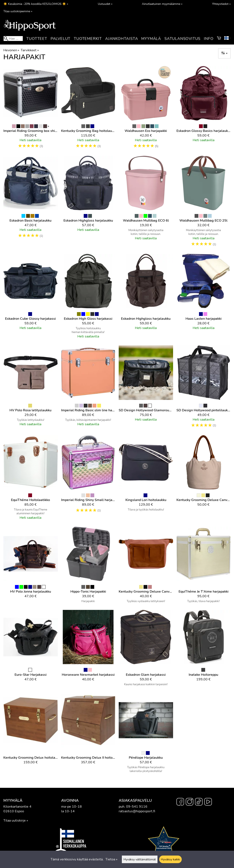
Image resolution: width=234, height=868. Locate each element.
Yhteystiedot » (221, 4)
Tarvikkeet (30, 50)
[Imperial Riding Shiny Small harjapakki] (88, 479)
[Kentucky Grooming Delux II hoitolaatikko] (88, 735)
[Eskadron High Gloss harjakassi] (88, 298)
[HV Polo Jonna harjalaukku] (31, 567)
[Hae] (13, 39)
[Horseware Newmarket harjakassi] (88, 650)
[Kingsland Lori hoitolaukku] (146, 479)
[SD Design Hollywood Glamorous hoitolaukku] (146, 389)
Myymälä (151, 39)
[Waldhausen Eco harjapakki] (146, 109)
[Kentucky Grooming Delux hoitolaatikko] (31, 735)
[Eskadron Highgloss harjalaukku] (88, 203)
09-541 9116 (137, 807)
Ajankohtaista (122, 39)
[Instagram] (190, 802)
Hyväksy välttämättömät (140, 859)
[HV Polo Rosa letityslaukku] (31, 389)
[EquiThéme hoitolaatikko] (31, 479)
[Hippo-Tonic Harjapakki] (88, 567)
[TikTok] (199, 802)
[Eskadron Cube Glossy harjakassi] (31, 298)
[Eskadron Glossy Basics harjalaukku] (204, 109)
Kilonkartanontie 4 (17, 807)
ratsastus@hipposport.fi (137, 811)
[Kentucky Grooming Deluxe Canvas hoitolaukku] (204, 479)
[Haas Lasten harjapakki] (204, 298)
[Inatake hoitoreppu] (204, 650)
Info (209, 39)
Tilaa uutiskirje (15, 821)
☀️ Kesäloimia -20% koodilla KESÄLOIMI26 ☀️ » (36, 4)
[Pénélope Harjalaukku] (146, 735)
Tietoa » (111, 859)
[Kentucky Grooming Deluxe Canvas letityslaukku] (146, 567)
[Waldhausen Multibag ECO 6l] (146, 203)
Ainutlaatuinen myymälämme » (162, 4)
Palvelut (61, 39)
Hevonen (11, 50)
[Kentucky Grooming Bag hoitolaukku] (88, 109)
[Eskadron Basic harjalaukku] (31, 203)
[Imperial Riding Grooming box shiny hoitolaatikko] (31, 109)
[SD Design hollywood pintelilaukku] (204, 389)
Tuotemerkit (88, 39)
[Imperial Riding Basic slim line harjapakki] (88, 389)
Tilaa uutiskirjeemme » (18, 11)
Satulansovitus (182, 39)
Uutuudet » (105, 4)
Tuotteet (37, 39)
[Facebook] (180, 802)
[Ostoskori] (219, 39)
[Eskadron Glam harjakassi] (146, 650)
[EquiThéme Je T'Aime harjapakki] (204, 567)
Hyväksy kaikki (170, 859)
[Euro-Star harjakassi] (31, 650)
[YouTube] (208, 802)
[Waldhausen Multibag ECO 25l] (204, 203)
